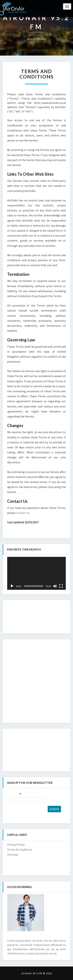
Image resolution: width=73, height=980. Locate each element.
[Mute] (55, 586)
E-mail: (14, 794)
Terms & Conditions (20, 849)
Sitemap (13, 854)
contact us (23, 513)
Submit (54, 809)
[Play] (12, 586)
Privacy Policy (16, 844)
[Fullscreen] (61, 586)
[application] (36, 573)
